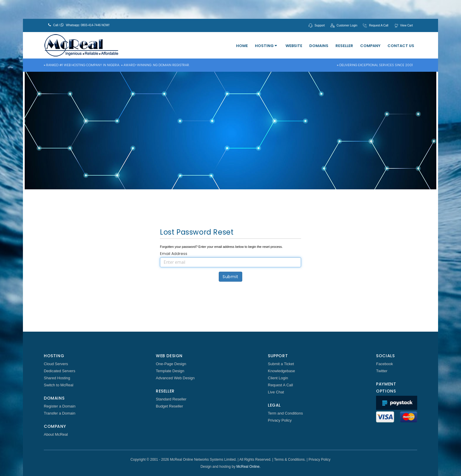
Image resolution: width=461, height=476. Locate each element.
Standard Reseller (171, 399)
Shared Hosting (57, 378)
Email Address (174, 254)
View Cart (406, 25)
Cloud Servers (56, 364)
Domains (319, 46)
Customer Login (347, 25)
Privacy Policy (280, 420)
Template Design (170, 371)
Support (320, 25)
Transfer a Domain (60, 413)
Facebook (384, 364)
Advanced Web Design (175, 378)
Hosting (266, 46)
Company (370, 46)
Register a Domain (60, 406)
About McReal (56, 434)
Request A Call (379, 25)
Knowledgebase (282, 371)
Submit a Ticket (281, 364)
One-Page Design (171, 364)
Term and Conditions (285, 413)
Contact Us (401, 46)
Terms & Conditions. (290, 460)
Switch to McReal (59, 385)
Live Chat (276, 392)
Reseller (344, 46)
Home (242, 46)
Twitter (382, 371)
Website (294, 46)
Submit (230, 277)
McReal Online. (248, 467)
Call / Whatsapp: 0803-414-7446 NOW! (79, 25)
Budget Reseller (169, 406)
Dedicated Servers (60, 371)
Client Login (278, 378)
